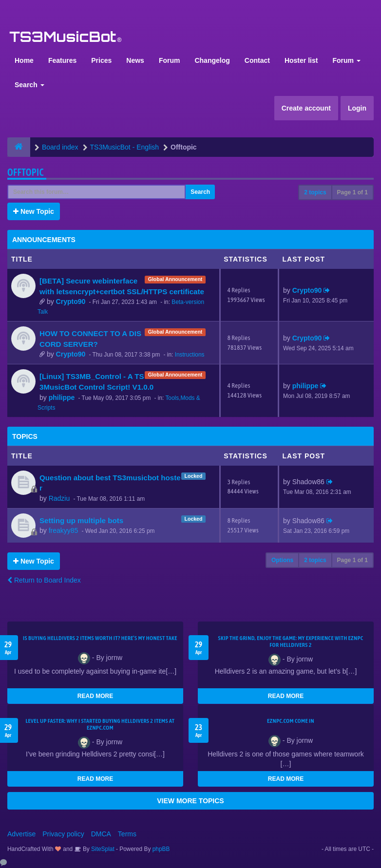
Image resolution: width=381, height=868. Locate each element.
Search (29, 85)
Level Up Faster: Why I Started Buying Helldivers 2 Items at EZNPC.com (100, 724)
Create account (306, 108)
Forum (170, 60)
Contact (257, 60)
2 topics (315, 192)
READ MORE (95, 696)
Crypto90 (71, 302)
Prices (101, 60)
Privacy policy (63, 834)
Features (62, 60)
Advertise (21, 834)
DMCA (101, 834)
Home (24, 60)
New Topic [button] (34, 211)
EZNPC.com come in (291, 721)
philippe (62, 397)
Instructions (190, 355)
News (135, 60)
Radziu (59, 498)
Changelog (212, 60)
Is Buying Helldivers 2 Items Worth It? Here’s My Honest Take (100, 638)
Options (282, 560)
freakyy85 (64, 530)
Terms (127, 834)
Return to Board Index (44, 580)
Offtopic (26, 172)
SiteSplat (102, 849)
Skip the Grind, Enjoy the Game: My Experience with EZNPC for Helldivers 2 (291, 642)
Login (357, 108)
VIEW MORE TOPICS (190, 801)
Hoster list (301, 60)
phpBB (161, 849)
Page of (352, 192)
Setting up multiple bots (81, 520)
